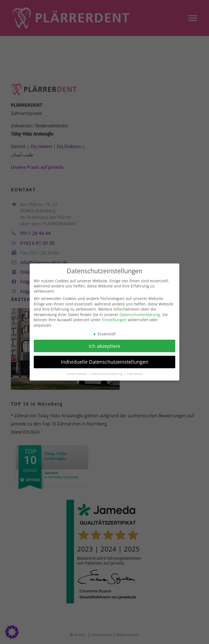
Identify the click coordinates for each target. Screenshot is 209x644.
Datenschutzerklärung (140, 313)
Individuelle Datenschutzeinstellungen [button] (105, 360)
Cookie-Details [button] (77, 372)
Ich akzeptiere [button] (104, 344)
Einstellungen (114, 318)
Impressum (135, 372)
